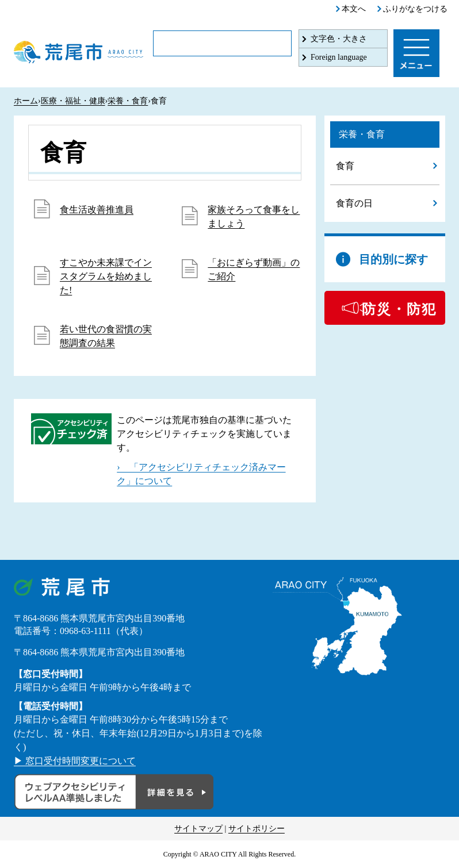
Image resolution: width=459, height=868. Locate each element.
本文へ (354, 9)
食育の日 (354, 203)
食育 (345, 166)
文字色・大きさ (339, 39)
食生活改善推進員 (97, 210)
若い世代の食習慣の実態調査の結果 (106, 336)
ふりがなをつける (415, 9)
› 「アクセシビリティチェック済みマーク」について (201, 474)
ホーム (26, 101)
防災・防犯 (399, 309)
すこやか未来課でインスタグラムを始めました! (106, 276)
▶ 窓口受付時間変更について (75, 761)
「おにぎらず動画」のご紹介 (254, 269)
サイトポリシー (257, 829)
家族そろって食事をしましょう (254, 216)
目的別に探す (393, 259)
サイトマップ (198, 829)
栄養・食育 (128, 101)
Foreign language (339, 57)
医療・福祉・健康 (73, 101)
